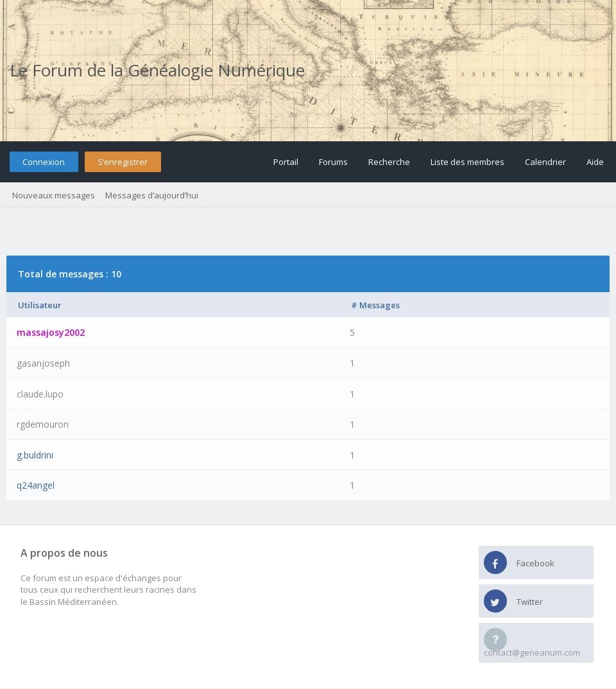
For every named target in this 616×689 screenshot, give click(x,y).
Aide (595, 162)
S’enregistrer (123, 162)
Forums (333, 162)
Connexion (44, 162)
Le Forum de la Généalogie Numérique (157, 70)
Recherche (389, 162)
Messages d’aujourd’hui (152, 195)
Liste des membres (467, 162)
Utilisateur (40, 305)
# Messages (375, 305)
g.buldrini (35, 455)
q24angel (36, 485)
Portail (286, 162)
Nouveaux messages (54, 195)
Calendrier (545, 162)
